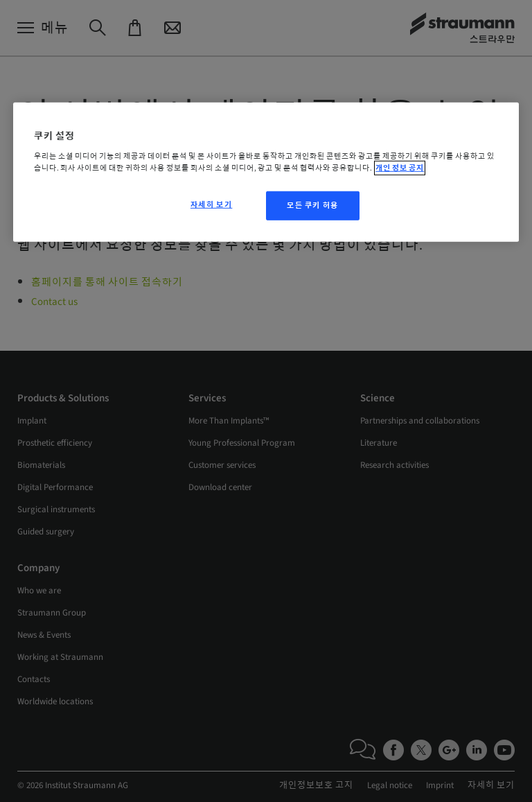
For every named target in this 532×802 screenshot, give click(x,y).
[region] (266, 172)
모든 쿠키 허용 (313, 206)
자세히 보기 (211, 205)
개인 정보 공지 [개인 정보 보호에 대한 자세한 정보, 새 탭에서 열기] (400, 168)
